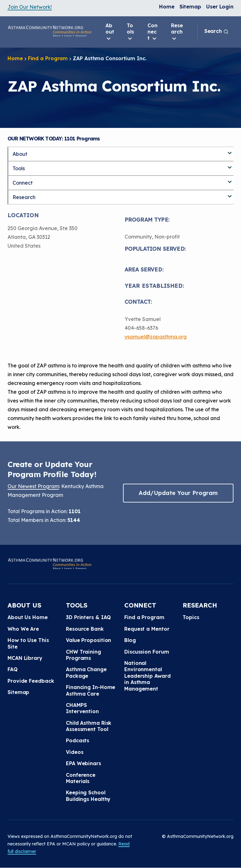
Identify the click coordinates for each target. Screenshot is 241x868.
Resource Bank (85, 629)
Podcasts (78, 740)
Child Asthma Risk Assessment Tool (89, 726)
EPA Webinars (83, 763)
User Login (220, 7)
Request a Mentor (147, 629)
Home (167, 7)
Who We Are (23, 629)
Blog (130, 640)
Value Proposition (88, 640)
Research (177, 32)
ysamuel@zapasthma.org (156, 337)
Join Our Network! (30, 7)
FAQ (13, 669)
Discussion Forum (147, 652)
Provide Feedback (31, 681)
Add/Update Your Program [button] (178, 493)
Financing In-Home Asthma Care (91, 690)
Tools (130, 32)
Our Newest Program (33, 486)
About (110, 32)
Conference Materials (81, 778)
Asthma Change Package (86, 672)
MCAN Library (25, 658)
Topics (191, 617)
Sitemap (190, 7)
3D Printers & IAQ (88, 617)
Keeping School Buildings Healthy (88, 796)
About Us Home (28, 617)
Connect (153, 32)
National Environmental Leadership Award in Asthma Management (147, 676)
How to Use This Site (28, 643)
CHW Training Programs (83, 655)
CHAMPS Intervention (82, 708)
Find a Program (48, 58)
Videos (75, 752)
